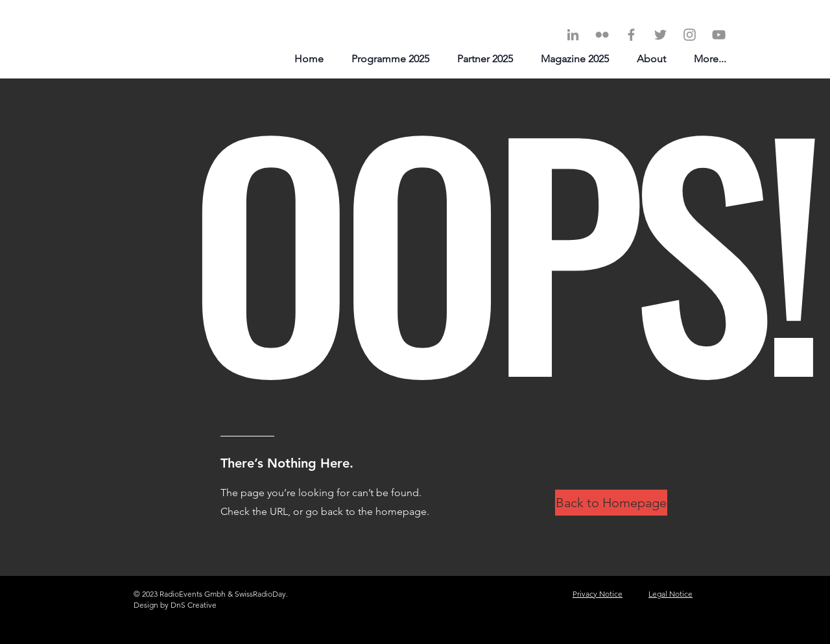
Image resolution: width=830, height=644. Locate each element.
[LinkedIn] (573, 35)
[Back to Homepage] (611, 503)
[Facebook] (631, 35)
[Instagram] (690, 35)
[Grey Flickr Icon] (602, 35)
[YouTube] (719, 35)
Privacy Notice (598, 594)
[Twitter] (660, 35)
